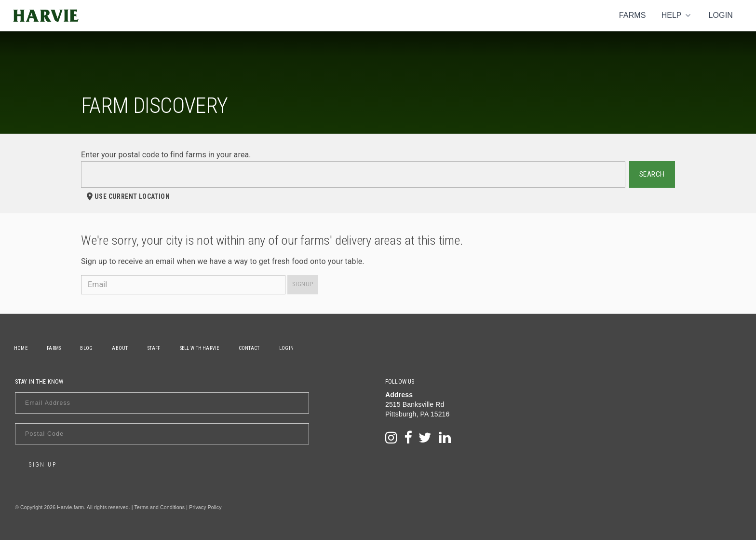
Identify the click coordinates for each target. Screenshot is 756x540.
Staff (162, 348)
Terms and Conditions (160, 507)
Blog (91, 348)
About (126, 348)
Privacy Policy (205, 507)
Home (22, 348)
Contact (260, 348)
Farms (633, 15)
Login (721, 15)
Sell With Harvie (209, 348)
